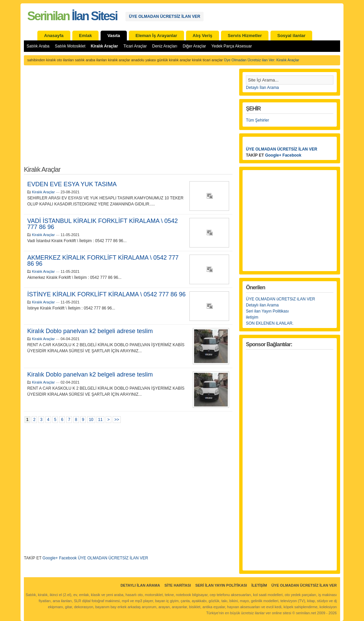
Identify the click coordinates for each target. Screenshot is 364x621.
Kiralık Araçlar (104, 46)
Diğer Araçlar (194, 46)
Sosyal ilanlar (291, 36)
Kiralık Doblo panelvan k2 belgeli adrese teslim (90, 331)
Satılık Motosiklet (70, 46)
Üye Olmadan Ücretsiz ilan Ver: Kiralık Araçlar (261, 60)
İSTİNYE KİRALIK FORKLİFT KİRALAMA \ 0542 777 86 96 (106, 294)
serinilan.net (306, 613)
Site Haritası (178, 585)
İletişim (259, 585)
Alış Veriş (203, 36)
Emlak (85, 36)
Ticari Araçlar (135, 46)
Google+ (50, 558)
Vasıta (114, 36)
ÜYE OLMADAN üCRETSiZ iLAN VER (280, 299)
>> (117, 420)
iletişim (252, 317)
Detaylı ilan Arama (262, 305)
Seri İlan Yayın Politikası (221, 585)
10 (91, 420)
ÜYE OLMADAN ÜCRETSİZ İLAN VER (165, 17)
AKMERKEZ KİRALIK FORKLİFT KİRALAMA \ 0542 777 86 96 (103, 261)
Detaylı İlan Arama (262, 88)
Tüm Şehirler (258, 120)
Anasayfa (54, 36)
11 (100, 420)
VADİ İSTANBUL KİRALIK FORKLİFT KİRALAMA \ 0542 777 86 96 (103, 224)
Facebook (68, 558)
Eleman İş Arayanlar (156, 36)
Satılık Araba (38, 46)
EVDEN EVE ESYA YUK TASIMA (72, 184)
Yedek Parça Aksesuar (231, 46)
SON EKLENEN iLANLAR (269, 323)
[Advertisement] (128, 119)
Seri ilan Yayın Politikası (267, 311)
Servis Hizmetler (245, 36)
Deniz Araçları (165, 46)
